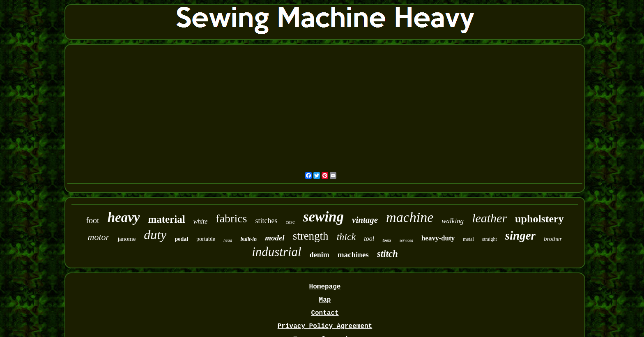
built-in (248, 239)
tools (387, 240)
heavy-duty (438, 238)
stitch (388, 254)
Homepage (325, 287)
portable (206, 239)
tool (369, 239)
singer (520, 235)
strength (311, 236)
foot (92, 220)
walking (453, 221)
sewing (323, 217)
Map (325, 300)
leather (489, 218)
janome (126, 239)
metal (468, 239)
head (228, 240)
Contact (325, 313)
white (201, 221)
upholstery (539, 219)
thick (346, 237)
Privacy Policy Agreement (325, 326)
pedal (181, 239)
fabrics (231, 218)
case (290, 222)
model (275, 238)
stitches (267, 221)
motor (99, 237)
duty (155, 235)
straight (490, 239)
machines (353, 255)
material (166, 219)
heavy (124, 217)
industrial (277, 252)
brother (553, 239)
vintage (365, 220)
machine (410, 217)
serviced (406, 240)
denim (320, 255)
